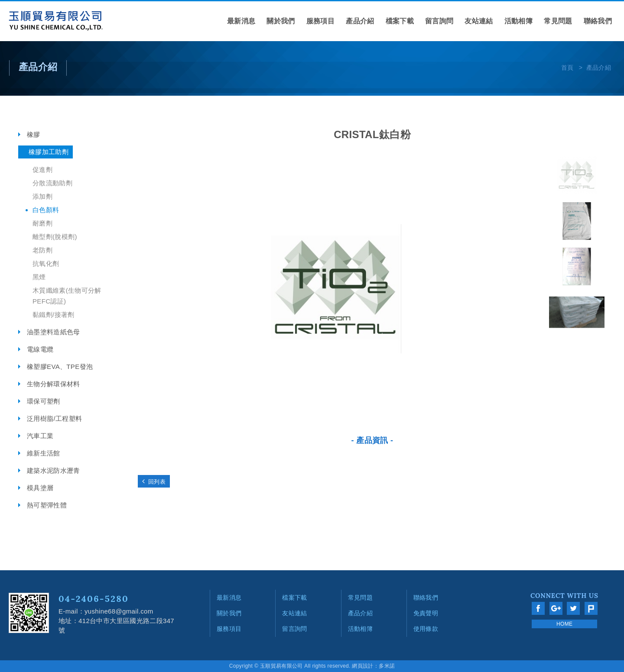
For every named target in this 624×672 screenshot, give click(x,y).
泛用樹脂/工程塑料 (54, 418)
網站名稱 (55, 21)
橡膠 (34, 134)
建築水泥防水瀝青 (54, 470)
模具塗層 (40, 488)
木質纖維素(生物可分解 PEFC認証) (67, 296)
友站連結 (479, 21)
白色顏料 (46, 210)
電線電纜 (40, 349)
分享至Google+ (556, 608)
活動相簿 (518, 21)
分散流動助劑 (52, 183)
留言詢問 (439, 21)
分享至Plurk (591, 608)
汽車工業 (40, 436)
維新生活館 (44, 453)
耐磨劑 (42, 223)
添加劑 (42, 196)
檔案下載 (400, 21)
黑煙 (39, 277)
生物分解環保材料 (54, 384)
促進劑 (42, 170)
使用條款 (426, 629)
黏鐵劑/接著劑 (54, 315)
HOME (564, 624)
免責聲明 (426, 613)
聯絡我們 (598, 21)
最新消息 (241, 21)
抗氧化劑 (46, 263)
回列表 (154, 481)
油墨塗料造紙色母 (54, 332)
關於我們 (281, 21)
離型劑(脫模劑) (55, 237)
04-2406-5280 (94, 599)
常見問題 (558, 21)
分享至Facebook (538, 608)
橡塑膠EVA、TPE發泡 (60, 367)
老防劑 (42, 250)
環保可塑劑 (44, 401)
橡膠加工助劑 (49, 152)
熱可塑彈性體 (47, 505)
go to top (604, 527)
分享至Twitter (573, 608)
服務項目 (320, 21)
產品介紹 (360, 21)
